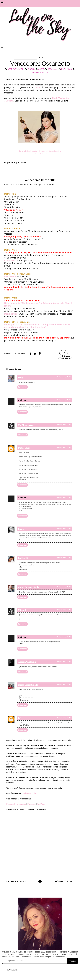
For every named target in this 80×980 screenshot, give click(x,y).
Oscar (41, 69)
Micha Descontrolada (28, 685)
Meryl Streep (11, 314)
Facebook (11, 804)
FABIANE (23, 558)
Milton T (22, 610)
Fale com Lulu (29, 793)
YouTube (41, 804)
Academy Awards (16, 69)
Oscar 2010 (53, 69)
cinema (31, 69)
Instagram (21, 804)
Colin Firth (10, 261)
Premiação (67, 69)
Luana (21, 529)
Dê (19, 718)
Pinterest (32, 804)
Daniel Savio (24, 448)
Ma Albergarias (25, 425)
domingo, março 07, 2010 (64, 377)
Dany (21, 377)
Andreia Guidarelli (27, 662)
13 (64, 353)
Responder (22, 387)
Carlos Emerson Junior (29, 587)
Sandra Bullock (40, 73)
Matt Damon (10, 276)
